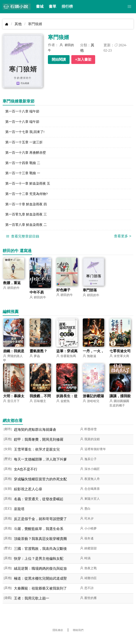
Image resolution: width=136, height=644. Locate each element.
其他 (18, 24)
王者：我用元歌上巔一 (32, 604)
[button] (129, 7)
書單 (53, 7)
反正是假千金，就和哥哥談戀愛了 (40, 525)
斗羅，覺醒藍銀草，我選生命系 (39, 535)
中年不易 (37, 298)
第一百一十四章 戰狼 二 (24, 166)
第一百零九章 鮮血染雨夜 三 (27, 220)
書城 (40, 7)
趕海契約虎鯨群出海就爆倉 (35, 436)
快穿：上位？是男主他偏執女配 (39, 565)
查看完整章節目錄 (22, 242)
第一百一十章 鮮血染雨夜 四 (27, 209)
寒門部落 (90, 296)
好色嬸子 (63, 296)
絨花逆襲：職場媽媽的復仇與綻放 (40, 575)
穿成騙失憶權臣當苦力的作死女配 (40, 485)
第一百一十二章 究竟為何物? (28, 198)
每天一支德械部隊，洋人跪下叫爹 (40, 465)
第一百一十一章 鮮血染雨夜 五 (29, 187)
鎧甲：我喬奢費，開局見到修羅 (39, 446)
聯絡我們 (78, 636)
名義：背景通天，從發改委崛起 (39, 505)
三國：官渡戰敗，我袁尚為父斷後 (40, 555)
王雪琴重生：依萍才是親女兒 (37, 456)
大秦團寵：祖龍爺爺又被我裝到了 (40, 594)
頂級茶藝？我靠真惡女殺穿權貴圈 (40, 545)
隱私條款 (58, 636)
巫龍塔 (19, 515)
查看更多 (123, 242)
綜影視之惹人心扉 (28, 495)
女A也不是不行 (26, 475)
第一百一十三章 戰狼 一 (24, 177)
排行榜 (67, 7)
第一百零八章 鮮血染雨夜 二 (27, 231)
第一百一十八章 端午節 (23, 112)
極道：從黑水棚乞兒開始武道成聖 (40, 585)
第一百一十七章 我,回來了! (26, 133)
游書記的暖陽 (93, 402)
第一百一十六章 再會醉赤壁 (27, 155)
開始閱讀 (59, 59)
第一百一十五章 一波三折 (25, 144)
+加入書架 (83, 59)
